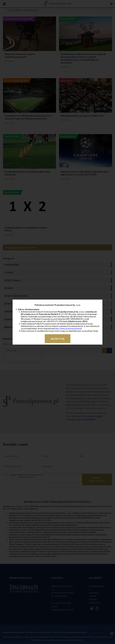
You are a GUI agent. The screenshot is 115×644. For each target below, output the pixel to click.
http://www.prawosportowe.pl (68, 329)
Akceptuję (58, 339)
